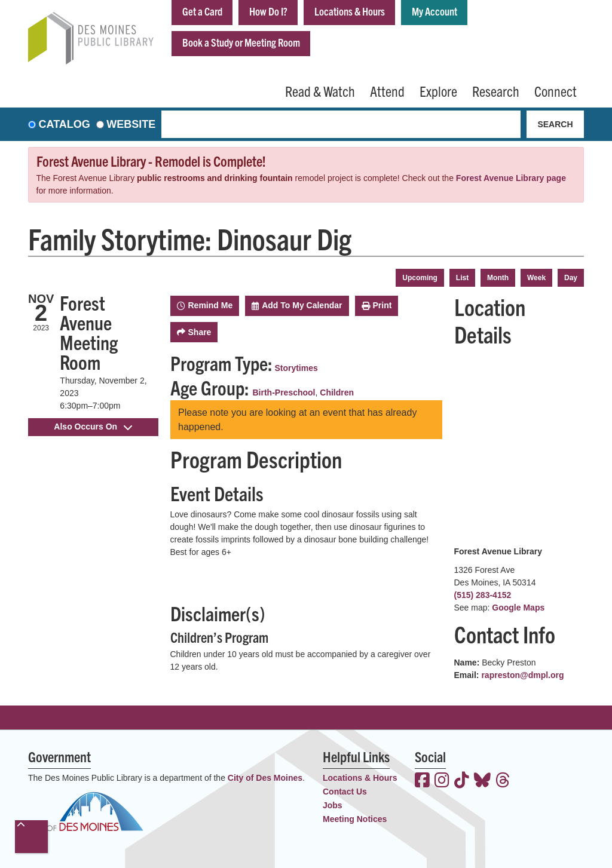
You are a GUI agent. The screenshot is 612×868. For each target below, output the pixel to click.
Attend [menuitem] (387, 91)
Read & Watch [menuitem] (320, 91)
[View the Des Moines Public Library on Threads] (503, 781)
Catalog (65, 124)
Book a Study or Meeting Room (241, 42)
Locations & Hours (350, 11)
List (462, 278)
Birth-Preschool (284, 392)
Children (337, 392)
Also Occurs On (93, 427)
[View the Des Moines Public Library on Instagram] (442, 781)
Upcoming (420, 278)
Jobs (333, 805)
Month (498, 278)
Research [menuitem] (496, 91)
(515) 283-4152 (483, 595)
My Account (434, 11)
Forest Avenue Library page (511, 178)
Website (131, 124)
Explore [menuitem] (438, 91)
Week (536, 278)
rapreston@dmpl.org (522, 675)
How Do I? (268, 11)
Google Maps (518, 608)
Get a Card (202, 11)
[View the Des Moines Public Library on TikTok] (462, 781)
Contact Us (345, 792)
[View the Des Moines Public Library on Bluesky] (482, 781)
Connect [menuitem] (556, 91)
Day (571, 278)
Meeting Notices (355, 819)
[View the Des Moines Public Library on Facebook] (422, 781)
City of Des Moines (265, 778)
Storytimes (296, 368)
